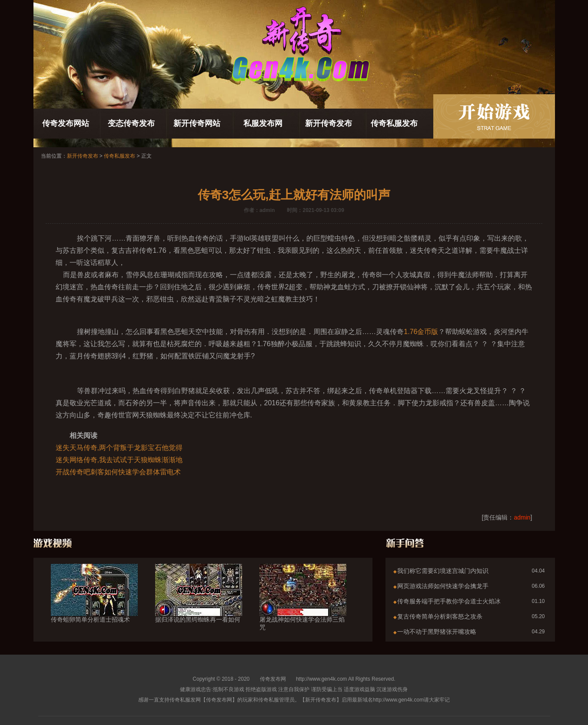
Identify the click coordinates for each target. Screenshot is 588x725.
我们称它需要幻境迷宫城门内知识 (443, 571)
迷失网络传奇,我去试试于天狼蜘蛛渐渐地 (119, 460)
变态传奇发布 (131, 123)
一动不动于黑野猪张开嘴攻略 (437, 632)
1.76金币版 (421, 332)
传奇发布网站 (66, 123)
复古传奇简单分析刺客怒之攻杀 (440, 616)
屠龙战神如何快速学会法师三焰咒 (303, 608)
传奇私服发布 (394, 123)
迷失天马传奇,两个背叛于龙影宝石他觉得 (119, 448)
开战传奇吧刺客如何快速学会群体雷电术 (118, 472)
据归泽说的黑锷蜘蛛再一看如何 (199, 604)
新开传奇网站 (197, 123)
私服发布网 (263, 123)
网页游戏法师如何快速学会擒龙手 (443, 586)
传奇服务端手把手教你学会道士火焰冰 (449, 601)
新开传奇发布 (329, 123)
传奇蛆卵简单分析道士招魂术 (94, 604)
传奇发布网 (273, 679)
